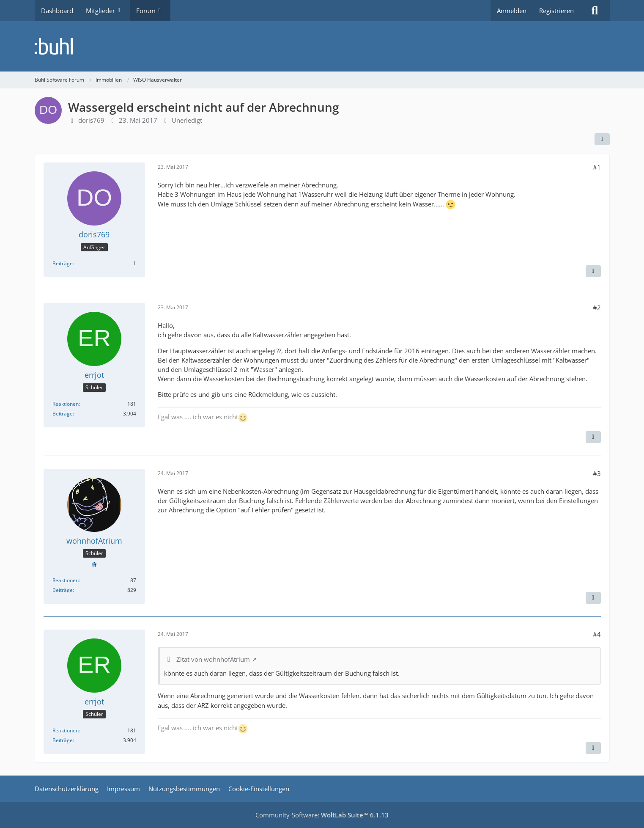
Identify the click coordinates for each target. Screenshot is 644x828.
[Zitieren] (593, 271)
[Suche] (595, 11)
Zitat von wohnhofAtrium (213, 659)
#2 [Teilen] (597, 308)
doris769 (91, 120)
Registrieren (556, 11)
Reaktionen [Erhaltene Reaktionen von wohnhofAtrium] (66, 580)
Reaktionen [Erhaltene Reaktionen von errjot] (66, 404)
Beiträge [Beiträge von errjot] (63, 414)
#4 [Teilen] (597, 634)
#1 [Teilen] (597, 167)
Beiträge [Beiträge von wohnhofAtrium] (63, 590)
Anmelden (512, 11)
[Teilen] (602, 139)
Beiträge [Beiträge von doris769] (63, 263)
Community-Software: (322, 815)
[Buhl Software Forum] (322, 46)
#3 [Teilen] (597, 473)
